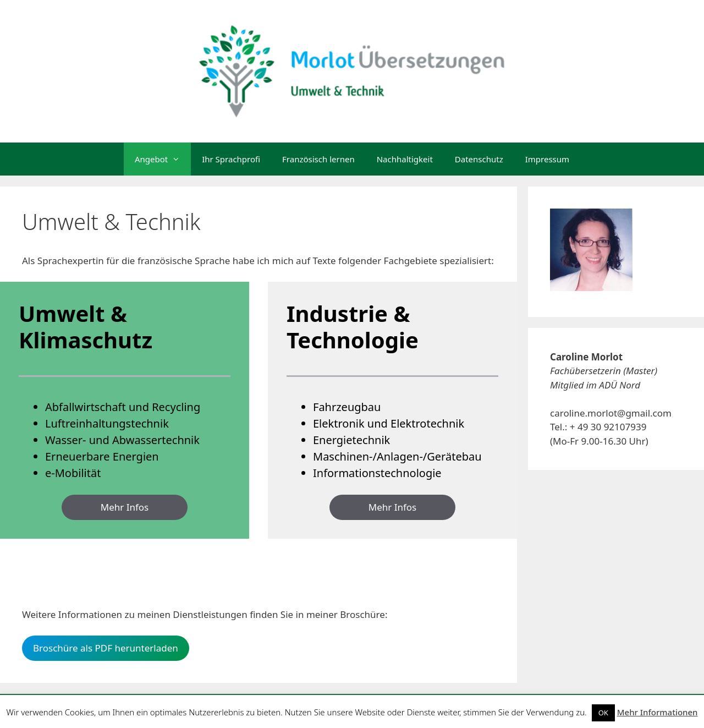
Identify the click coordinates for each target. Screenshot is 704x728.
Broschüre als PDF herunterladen (106, 648)
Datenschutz (479, 159)
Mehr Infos (125, 507)
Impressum (547, 159)
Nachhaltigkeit (405, 159)
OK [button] (603, 713)
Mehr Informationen (658, 712)
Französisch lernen (318, 159)
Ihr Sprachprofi (231, 159)
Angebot (163, 159)
